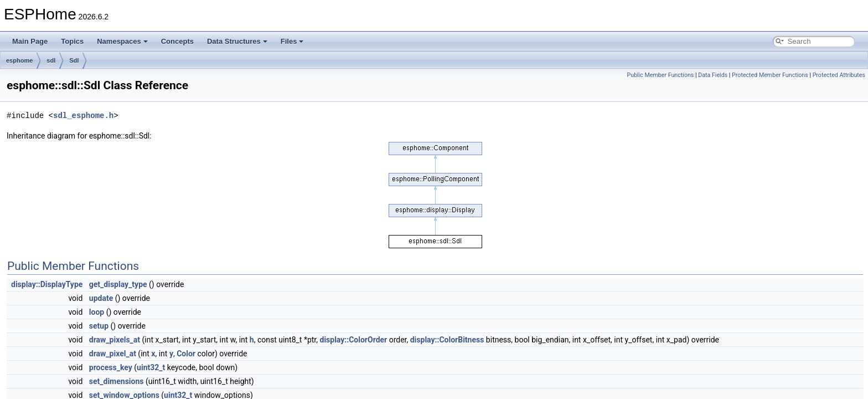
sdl (51, 60)
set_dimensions (117, 381)
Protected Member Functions (770, 75)
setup (99, 326)
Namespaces (122, 41)
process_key (111, 367)
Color (186, 354)
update (101, 298)
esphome (19, 60)
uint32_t (151, 367)
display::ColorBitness (447, 340)
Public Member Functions (661, 75)
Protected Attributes (839, 75)
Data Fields (713, 75)
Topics (72, 41)
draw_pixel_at (113, 354)
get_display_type (118, 284)
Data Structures (237, 41)
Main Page (30, 41)
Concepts (177, 41)
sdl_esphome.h (83, 116)
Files (292, 41)
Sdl (74, 60)
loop (97, 312)
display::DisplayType (47, 284)
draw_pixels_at (115, 340)
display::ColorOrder (354, 340)
